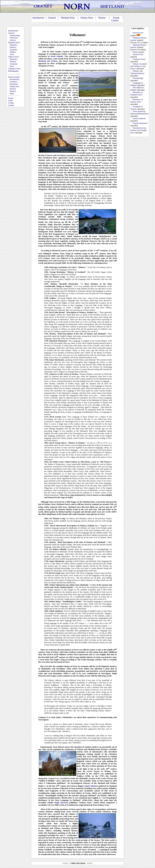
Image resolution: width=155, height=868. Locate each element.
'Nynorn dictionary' (140, 123)
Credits (11, 103)
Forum (116, 18)
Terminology (15, 35)
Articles (13, 40)
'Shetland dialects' (137, 73)
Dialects (13, 47)
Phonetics (14, 45)
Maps (12, 93)
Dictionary (14, 84)
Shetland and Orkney (48, 61)
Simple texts (14, 86)
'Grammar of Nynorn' (136, 108)
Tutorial (13, 89)
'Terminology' (138, 78)
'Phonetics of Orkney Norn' (137, 101)
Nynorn (102, 18)
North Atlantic (57, 56)
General (52, 18)
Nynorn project (14, 77)
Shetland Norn (68, 18)
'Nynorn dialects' (139, 118)
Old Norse (14, 38)
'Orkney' (136, 71)
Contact (115, 20)
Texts (12, 54)
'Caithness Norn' (139, 59)
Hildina (13, 52)
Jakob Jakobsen (91, 786)
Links (10, 100)
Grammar (14, 50)
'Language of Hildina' (137, 84)
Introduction (38, 18)
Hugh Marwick (61, 803)
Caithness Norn (14, 69)
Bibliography (13, 71)
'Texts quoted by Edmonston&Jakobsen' (139, 112)
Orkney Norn (87, 18)
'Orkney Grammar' (140, 64)
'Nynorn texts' (138, 33)
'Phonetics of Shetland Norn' (137, 93)
